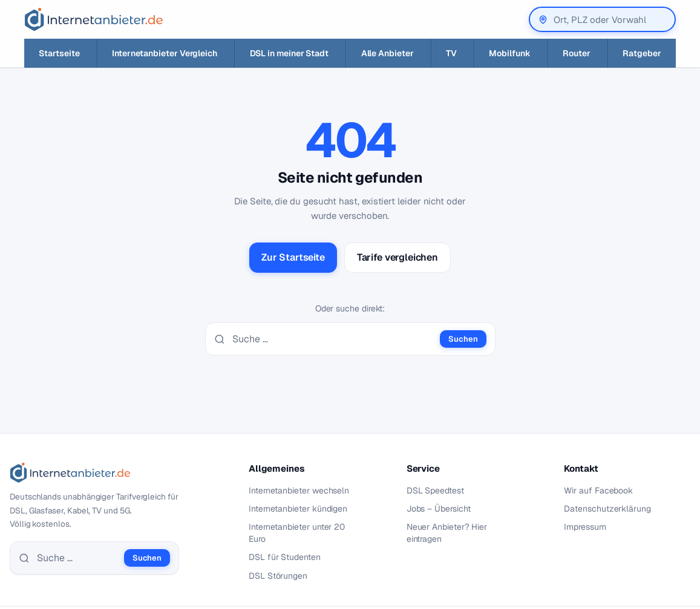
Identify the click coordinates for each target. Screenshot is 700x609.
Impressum (585, 527)
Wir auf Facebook (598, 490)
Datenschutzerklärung (607, 509)
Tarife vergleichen (397, 257)
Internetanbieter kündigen (298, 509)
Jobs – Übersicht (439, 509)
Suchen (463, 339)
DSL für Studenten (285, 557)
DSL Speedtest (435, 490)
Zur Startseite (293, 257)
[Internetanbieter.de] (94, 19)
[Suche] (333, 339)
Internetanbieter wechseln (299, 490)
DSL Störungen (278, 576)
